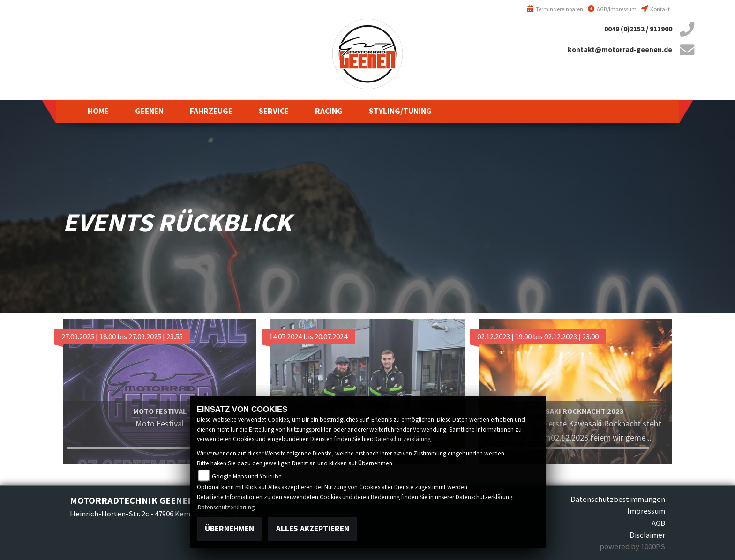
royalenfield (19, 169)
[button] (149, 111)
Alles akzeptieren (313, 529)
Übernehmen (229, 529)
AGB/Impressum (612, 9)
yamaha (19, 70)
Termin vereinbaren (555, 9)
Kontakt (656, 9)
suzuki (19, 103)
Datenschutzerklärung (402, 439)
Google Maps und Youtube (247, 476)
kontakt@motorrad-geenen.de (620, 49)
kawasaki (19, 136)
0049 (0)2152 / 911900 (638, 29)
